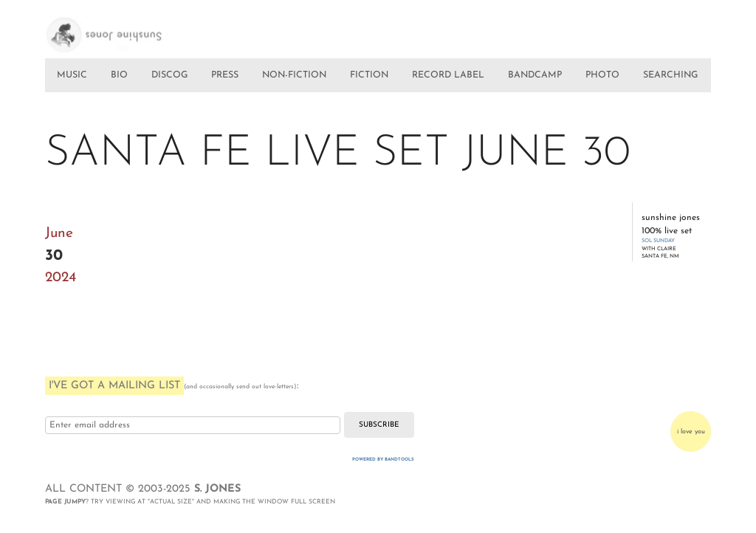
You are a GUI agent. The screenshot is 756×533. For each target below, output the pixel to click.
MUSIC (72, 75)
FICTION (369, 75)
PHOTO (602, 75)
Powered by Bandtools (383, 460)
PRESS (225, 75)
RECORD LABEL (448, 75)
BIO (119, 75)
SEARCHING (670, 75)
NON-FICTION (294, 75)
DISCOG (169, 75)
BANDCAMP (535, 75)
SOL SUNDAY (658, 241)
